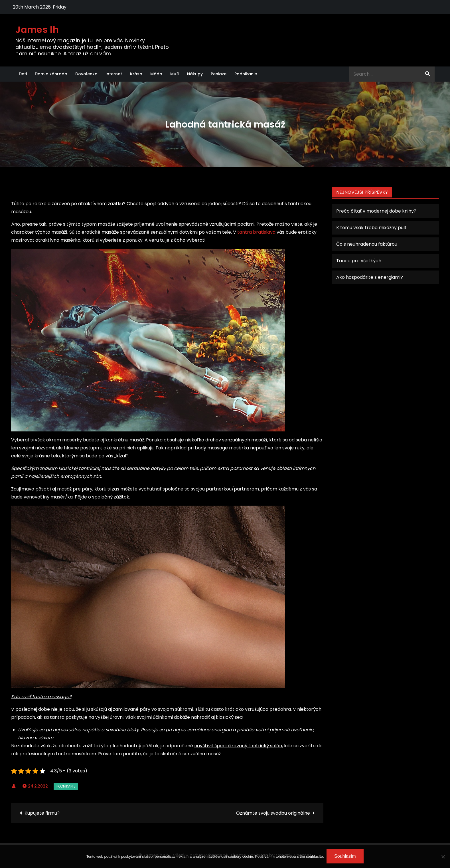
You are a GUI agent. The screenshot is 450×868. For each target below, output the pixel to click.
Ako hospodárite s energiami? (370, 277)
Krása (136, 74)
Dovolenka (86, 74)
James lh (37, 30)
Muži (175, 74)
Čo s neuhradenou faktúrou (367, 244)
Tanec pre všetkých (359, 261)
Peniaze (219, 74)
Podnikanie (246, 74)
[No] (443, 857)
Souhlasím (345, 856)
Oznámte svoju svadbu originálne (273, 813)
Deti (23, 74)
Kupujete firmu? (42, 813)
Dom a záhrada (51, 74)
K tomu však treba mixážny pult (371, 228)
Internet (114, 74)
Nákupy (195, 74)
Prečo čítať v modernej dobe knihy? (376, 211)
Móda (156, 74)
